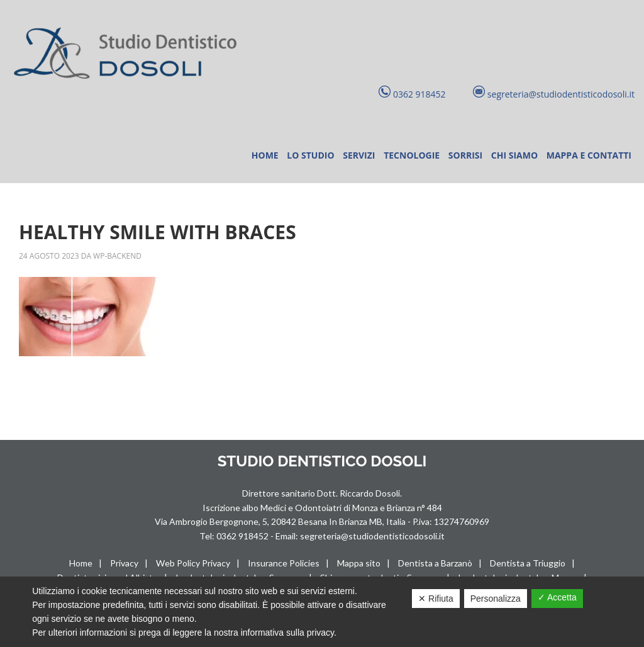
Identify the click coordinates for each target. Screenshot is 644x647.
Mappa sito (359, 563)
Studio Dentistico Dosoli (129, 54)
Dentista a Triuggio (528, 563)
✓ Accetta (557, 597)
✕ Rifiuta (436, 599)
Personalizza (496, 599)
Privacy (124, 563)
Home (81, 563)
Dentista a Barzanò (435, 563)
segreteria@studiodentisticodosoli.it (372, 536)
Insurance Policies (284, 563)
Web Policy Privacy (193, 563)
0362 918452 (243, 536)
